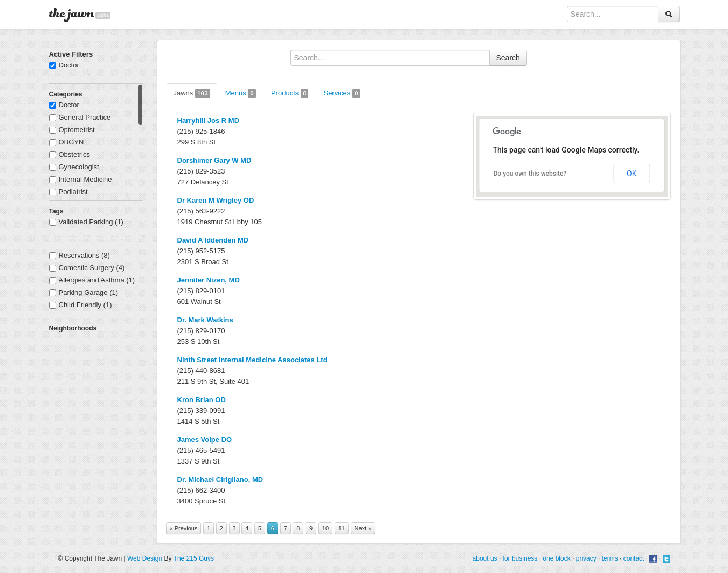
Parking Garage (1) (84, 292)
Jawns (192, 94)
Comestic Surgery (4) (87, 268)
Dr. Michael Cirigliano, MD (220, 479)
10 (325, 528)
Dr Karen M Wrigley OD (216, 200)
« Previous (184, 528)
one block (556, 558)
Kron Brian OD (202, 400)
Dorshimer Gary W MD (214, 160)
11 (342, 528)
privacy (586, 558)
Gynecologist (74, 167)
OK (632, 174)
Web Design (145, 558)
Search (508, 58)
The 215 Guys (194, 558)
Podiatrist (68, 192)
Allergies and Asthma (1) (92, 280)
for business (520, 558)
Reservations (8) (79, 255)
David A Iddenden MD (213, 240)
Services (342, 94)
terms (610, 558)
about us (485, 558)
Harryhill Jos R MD (209, 120)
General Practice (80, 117)
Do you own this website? (530, 174)
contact (634, 558)
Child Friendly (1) (81, 305)
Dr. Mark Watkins (205, 320)
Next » (363, 528)
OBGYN (67, 142)
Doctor (64, 65)
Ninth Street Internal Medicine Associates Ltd (252, 360)
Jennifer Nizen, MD (209, 280)
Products (290, 94)
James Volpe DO (205, 440)
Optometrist (72, 130)
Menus (241, 94)
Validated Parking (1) (86, 222)
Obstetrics (70, 154)
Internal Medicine (81, 179)
